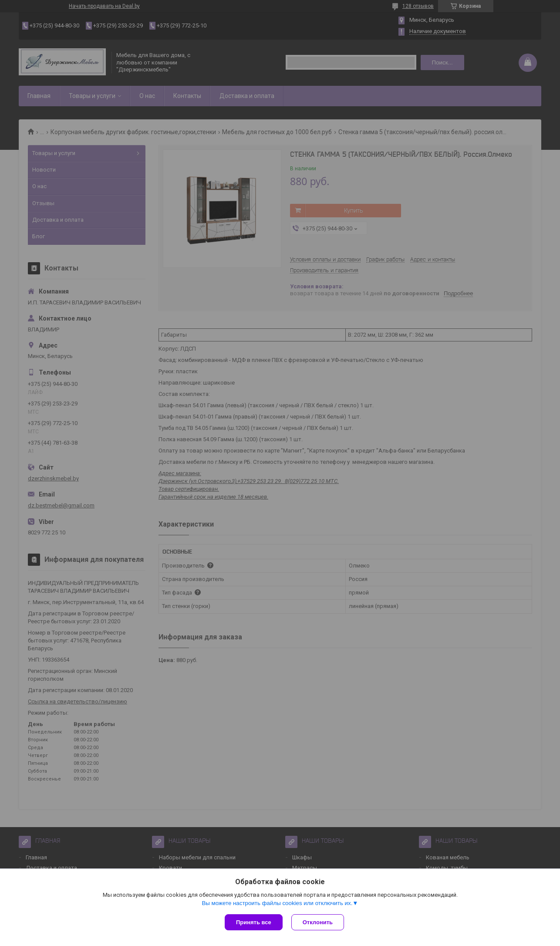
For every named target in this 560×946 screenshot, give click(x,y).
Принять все (254, 922)
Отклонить (318, 922)
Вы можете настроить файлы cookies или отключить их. (277, 903)
